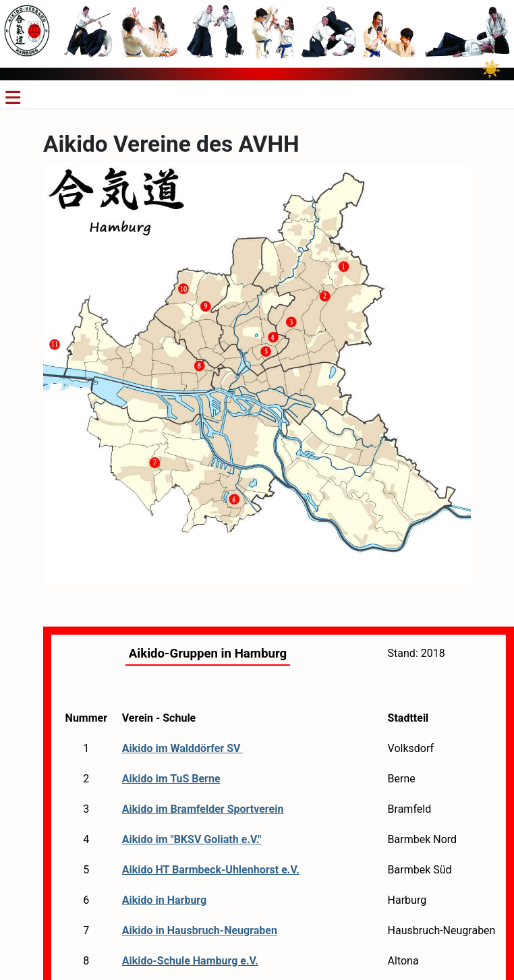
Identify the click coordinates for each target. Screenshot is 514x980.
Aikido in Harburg (165, 900)
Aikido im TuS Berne (171, 779)
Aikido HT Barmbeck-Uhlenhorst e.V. (211, 870)
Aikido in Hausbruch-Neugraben (200, 930)
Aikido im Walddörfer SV (183, 748)
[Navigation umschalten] (13, 98)
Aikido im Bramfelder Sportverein (203, 809)
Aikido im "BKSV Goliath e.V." (192, 839)
